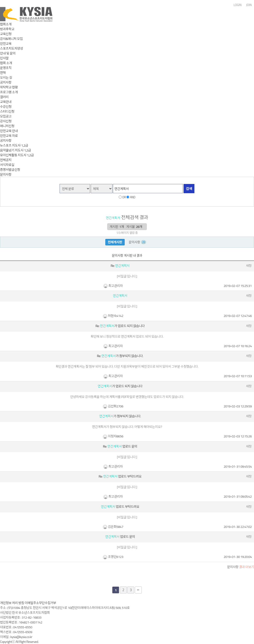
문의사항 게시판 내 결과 (127, 255)
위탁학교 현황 (9, 87)
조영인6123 (113, 557)
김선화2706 (113, 406)
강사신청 (6, 121)
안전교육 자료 (9, 136)
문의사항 (6, 174)
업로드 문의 (120, 537)
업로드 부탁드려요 (120, 507)
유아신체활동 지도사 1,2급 (17, 155)
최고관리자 (113, 286)
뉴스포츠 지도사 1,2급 (14, 145)
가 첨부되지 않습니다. (120, 416)
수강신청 (6, 107)
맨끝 (138, 590)
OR (124, 197)
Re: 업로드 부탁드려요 (120, 476)
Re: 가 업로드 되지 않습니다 (120, 326)
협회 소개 (6, 63)
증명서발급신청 (10, 170)
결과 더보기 (240, 567)
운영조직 (6, 68)
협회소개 (6, 24)
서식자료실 (7, 165)
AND (133, 197)
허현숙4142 (113, 316)
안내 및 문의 (8, 53)
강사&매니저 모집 (11, 39)
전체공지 (6, 160)
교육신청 (6, 34)
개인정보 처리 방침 (12, 603)
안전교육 (6, 44)
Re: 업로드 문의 (120, 446)
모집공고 (6, 116)
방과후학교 (7, 29)
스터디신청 (7, 111)
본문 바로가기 (0, 0)
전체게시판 (115, 242)
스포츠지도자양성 (11, 48)
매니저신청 (7, 126)
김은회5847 (113, 527)
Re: (120, 266)
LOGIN (238, 5)
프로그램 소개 (9, 92)
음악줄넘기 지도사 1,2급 (15, 150)
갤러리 (4, 97)
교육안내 (6, 102)
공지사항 (6, 82)
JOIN (249, 5)
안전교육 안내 (9, 131)
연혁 (3, 73)
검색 (189, 189)
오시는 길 (6, 77)
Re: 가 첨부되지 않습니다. (120, 356)
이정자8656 (113, 436)
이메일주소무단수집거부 (40, 603)
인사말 (4, 58)
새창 (249, 266)
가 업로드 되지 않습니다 (120, 386)
